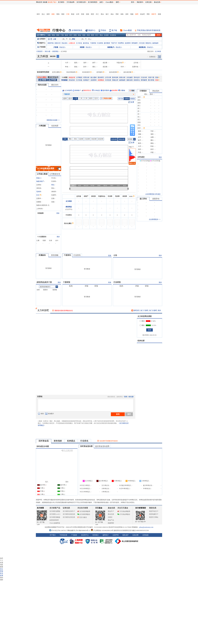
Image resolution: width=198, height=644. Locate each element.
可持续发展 (63, 535)
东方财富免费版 (55, 511)
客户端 (114, 30)
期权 (63, 14)
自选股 (106, 35)
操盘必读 (72, 77)
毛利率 (39, 192)
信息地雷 (55, 126)
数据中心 (92, 30)
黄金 (102, 14)
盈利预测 (107, 43)
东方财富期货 (141, 508)
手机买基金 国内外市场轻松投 (149, 30)
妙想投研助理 (54, 520)
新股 (53, 14)
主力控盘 (79, 80)
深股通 (82, 47)
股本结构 (115, 77)
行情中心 (41, 35)
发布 (118, 414)
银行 (107, 14)
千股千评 (114, 43)
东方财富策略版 (55, 517)
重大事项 (151, 80)
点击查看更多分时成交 (153, 194)
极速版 (133, 99)
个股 (62, 35)
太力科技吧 (68, 90)
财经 (38, 14)
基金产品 (111, 520)
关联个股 (151, 77)
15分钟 (87, 139)
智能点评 (115, 80)
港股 (88, 14)
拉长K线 (114, 139)
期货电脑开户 (154, 514)
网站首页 (39, 2)
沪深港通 (41, 47)
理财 (117, 14)
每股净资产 (40, 181)
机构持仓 (137, 80)
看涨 (142, 321)
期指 (58, 14)
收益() (39, 178)
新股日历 (58, 43)
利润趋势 (41, 213)
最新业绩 (130, 80)
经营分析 (86, 77)
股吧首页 (135, 310)
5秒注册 (131, 397)
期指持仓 (148, 43)
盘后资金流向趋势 (102, 446)
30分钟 (94, 139)
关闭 (33, 7)
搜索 (159, 14)
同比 (53, 185)
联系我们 (96, 535)
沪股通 (56, 47)
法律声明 (116, 535)
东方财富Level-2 (55, 514)
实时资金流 (44, 441)
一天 (75, 98)
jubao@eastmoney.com (146, 527)
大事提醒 (42, 126)
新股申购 (51, 43)
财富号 (154, 14)
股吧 (137, 14)
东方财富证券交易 (69, 517)
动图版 (127, 99)
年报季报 (121, 43)
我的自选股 (42, 85)
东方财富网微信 (84, 514)
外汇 (97, 14)
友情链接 (145, 535)
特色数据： (65, 80)
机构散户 (86, 80)
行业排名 (84, 441)
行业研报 (100, 43)
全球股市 (41, 39)
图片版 (121, 99)
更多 (157, 77)
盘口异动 (143, 199)
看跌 (142, 325)
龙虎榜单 (128, 43)
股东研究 (101, 77)
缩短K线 (122, 139)
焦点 (43, 14)
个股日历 (67, 94)
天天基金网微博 (124, 511)
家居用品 (55, 51)
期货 (92, 14)
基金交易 (111, 514)
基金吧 (142, 14)
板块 (67, 35)
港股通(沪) (111, 47)
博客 (148, 14)
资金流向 (65, 43)
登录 (126, 397)
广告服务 (74, 535)
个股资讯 (67, 255)
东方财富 (40, 508)
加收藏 (45, 2)
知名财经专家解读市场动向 (109, 441)
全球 (78, 14)
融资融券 (155, 43)
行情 (68, 14)
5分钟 (81, 139)
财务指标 (58, 441)
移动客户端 (52, 2)
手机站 (103, 30)
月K (75, 139)
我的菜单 (140, 2)
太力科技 (69, 201)
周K (70, 139)
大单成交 (97, 90)
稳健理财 (111, 523)
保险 (122, 14)
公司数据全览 (55, 174)
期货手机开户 (154, 511)
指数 (49, 35)
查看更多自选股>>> (53, 120)
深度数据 (101, 80)
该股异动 (156, 199)
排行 (71, 35)
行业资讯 (77, 255)
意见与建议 (82, 517)
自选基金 (113, 35)
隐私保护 (126, 535)
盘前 (65, 98)
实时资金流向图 (86, 446)
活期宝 (110, 517)
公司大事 (108, 77)
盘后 (70, 98)
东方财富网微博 (84, 511)
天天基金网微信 (124, 514)
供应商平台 (85, 535)
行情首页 (40, 51)
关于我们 (53, 535)
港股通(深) (142, 47)
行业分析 (144, 77)
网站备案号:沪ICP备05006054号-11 (79, 530)
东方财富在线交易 (69, 514)
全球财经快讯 (77, 30)
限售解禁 (135, 43)
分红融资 (130, 77)
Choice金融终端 (55, 523)
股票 (48, 14)
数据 (73, 14)
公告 (115, 255)
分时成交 (141, 157)
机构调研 (115, 90)
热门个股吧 (144, 310)
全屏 (132, 102)
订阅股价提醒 (106, 98)
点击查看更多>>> (155, 219)
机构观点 (71, 441)
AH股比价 (72, 43)
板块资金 (86, 43)
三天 (86, 98)
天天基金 (99, 508)
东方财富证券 (81, 2)
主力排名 (79, 43)
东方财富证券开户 (69, 511)
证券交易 (148, 2)
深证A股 (48, 51)
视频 (132, 14)
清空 (129, 414)
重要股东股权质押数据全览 (64, 311)
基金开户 (111, 511)
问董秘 (123, 90)
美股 (83, 14)
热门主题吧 (153, 310)
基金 (112, 14)
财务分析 (122, 77)
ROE (39, 195)
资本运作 (137, 77)
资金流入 (62, 47)
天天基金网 (70, 2)
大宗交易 (142, 43)
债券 (127, 14)
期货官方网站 (154, 517)
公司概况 (79, 77)
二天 (81, 98)
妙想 (101, 2)
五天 (96, 98)
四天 (91, 98)
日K (65, 139)
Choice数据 (127, 30)
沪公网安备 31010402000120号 (102, 530)
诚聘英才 (106, 535)
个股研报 (93, 43)
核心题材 (94, 77)
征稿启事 (135, 535)
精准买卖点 (87, 90)
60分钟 (101, 139)
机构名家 (141, 341)
